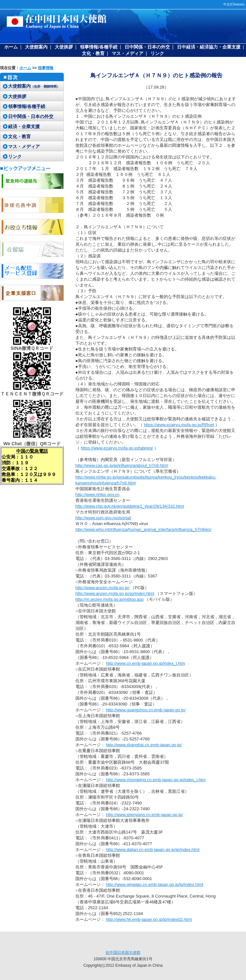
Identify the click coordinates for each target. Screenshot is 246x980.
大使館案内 (36, 47)
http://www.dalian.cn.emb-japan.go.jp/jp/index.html (153, 850)
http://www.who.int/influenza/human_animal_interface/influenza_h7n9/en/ (143, 529)
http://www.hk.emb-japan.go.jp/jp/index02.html (149, 919)
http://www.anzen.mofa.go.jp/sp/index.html (115, 593)
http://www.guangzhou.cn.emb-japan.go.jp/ (146, 710)
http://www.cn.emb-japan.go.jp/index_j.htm (145, 663)
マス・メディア (128, 53)
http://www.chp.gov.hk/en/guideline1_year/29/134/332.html (130, 506)
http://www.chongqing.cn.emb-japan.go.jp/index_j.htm (156, 780)
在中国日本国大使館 (123, 953)
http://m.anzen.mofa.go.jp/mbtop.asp (110, 599)
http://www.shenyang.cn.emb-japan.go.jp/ (144, 815)
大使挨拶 (64, 47)
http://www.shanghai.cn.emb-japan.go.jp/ (144, 745)
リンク (157, 53)
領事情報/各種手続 (99, 47)
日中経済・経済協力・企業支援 (209, 47)
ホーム (11, 47)
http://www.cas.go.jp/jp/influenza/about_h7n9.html (122, 465)
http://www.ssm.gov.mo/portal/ (103, 518)
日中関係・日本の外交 (147, 47)
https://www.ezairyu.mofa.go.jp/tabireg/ (117, 448)
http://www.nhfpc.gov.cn (97, 495)
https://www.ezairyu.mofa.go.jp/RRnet (179, 425)
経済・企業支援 (24, 126)
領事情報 (46, 68)
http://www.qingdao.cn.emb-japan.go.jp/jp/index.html (155, 884)
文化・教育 (93, 53)
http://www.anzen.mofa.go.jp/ (102, 588)
